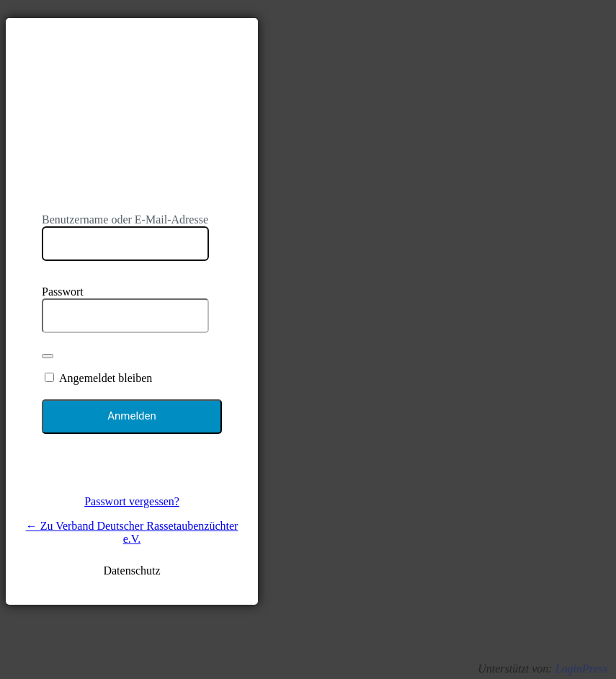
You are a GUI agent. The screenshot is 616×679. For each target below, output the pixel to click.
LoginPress (581, 669)
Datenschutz (131, 571)
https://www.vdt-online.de (132, 110)
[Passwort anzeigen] (48, 356)
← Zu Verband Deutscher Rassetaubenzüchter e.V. (132, 532)
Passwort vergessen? (132, 501)
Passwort (63, 292)
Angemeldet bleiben (106, 378)
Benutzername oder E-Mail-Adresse (125, 219)
